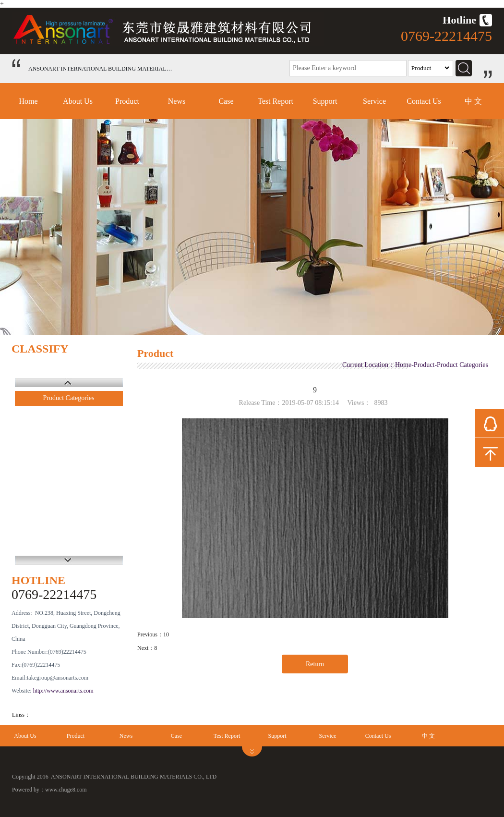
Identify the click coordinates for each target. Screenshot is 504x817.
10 (166, 634)
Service (374, 101)
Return (315, 664)
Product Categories (69, 398)
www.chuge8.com (66, 790)
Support (325, 101)
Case (226, 101)
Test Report (276, 101)
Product (127, 101)
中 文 (473, 101)
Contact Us (424, 101)
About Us (78, 101)
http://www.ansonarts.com (63, 691)
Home (28, 101)
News (177, 101)
